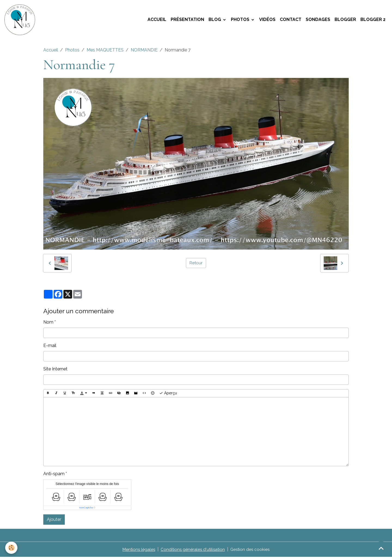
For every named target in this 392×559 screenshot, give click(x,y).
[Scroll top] (381, 548)
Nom (48, 324)
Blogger (345, 21)
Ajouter (54, 521)
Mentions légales (137, 551)
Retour (196, 265)
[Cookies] (12, 548)
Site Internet (55, 371)
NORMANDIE (144, 52)
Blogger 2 (373, 21)
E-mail (50, 347)
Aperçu (168, 395)
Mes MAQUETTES (105, 52)
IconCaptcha (86, 509)
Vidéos (267, 21)
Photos (241, 21)
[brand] (22, 21)
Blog (215, 21)
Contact (291, 21)
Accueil (157, 21)
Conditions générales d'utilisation (193, 551)
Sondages (318, 21)
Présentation (187, 21)
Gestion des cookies (251, 551)
